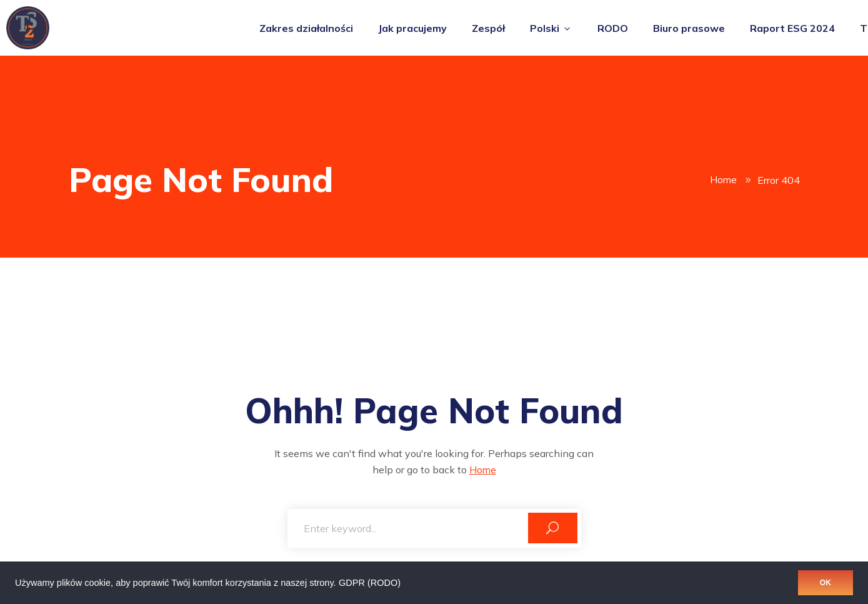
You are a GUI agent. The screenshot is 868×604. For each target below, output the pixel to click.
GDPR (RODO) (370, 583)
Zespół (488, 28)
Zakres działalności (306, 28)
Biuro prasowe (689, 28)
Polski (551, 28)
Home (723, 180)
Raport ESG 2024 (792, 28)
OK (826, 583)
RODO (613, 28)
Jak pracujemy (412, 28)
